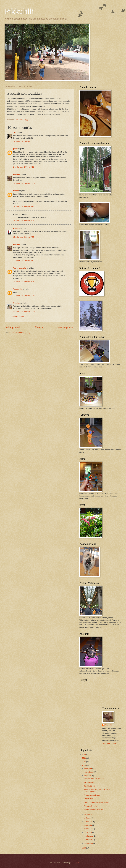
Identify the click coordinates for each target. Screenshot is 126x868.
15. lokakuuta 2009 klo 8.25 (24, 260)
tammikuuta (89, 843)
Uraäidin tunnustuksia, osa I (94, 810)
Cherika (16, 303)
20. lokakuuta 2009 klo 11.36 (24, 312)
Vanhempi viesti (66, 327)
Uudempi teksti (12, 327)
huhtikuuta (88, 832)
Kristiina (17, 228)
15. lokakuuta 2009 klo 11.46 (24, 295)
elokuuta (87, 818)
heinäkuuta (88, 822)
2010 (84, 762)
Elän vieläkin (88, 799)
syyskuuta (88, 814)
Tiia (15, 133)
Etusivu (39, 327)
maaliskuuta (89, 836)
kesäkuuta (88, 825)
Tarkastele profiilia (109, 743)
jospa (15, 149)
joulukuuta (88, 768)
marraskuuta (89, 772)
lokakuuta (88, 776)
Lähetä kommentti (17, 317)
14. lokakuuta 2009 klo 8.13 (24, 167)
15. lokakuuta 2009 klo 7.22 (24, 237)
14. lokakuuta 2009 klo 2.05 (24, 141)
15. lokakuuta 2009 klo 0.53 (24, 207)
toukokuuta (88, 829)
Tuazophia (17, 289)
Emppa (16, 191)
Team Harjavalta (20, 268)
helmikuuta (88, 840)
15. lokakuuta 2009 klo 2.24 (24, 221)
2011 (84, 758)
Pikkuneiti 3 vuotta (90, 806)
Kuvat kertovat (89, 782)
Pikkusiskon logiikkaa (92, 795)
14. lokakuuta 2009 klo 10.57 (24, 183)
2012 (84, 754)
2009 (84, 765)
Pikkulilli (19, 11)
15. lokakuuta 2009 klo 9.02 (24, 281)
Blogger (76, 863)
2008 (84, 848)
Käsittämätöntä (89, 786)
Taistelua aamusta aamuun (94, 779)
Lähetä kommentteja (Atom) (20, 333)
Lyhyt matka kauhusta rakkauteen (96, 802)
